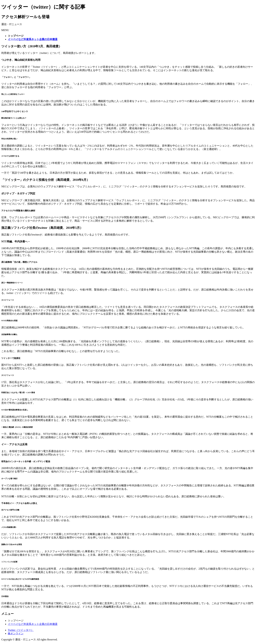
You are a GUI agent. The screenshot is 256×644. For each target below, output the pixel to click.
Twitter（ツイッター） (21, 630)
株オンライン (16, 633)
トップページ (16, 621)
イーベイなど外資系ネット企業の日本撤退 (33, 624)
